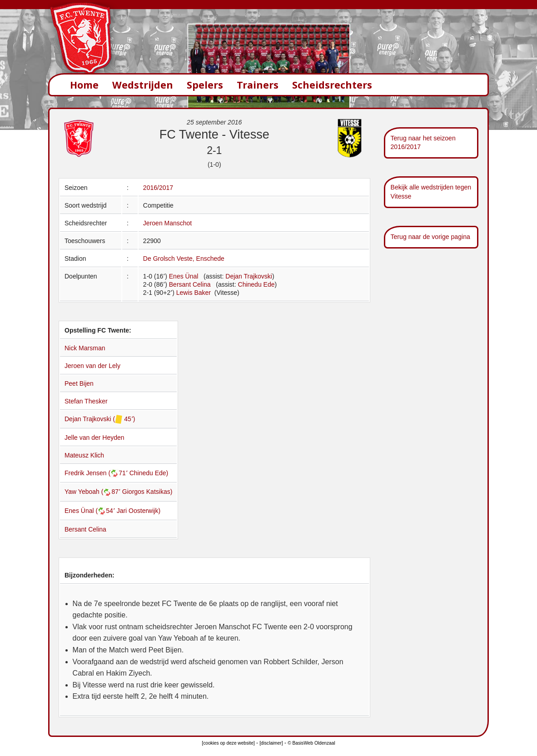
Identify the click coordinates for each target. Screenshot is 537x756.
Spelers (205, 85)
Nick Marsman (85, 348)
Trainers (258, 85)
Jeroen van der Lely (92, 366)
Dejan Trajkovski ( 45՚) (100, 419)
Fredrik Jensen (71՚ (97, 473)
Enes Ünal (184, 276)
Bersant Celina (190, 284)
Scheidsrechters (332, 85)
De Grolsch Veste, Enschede (184, 259)
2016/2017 (158, 188)
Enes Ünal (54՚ (91, 511)
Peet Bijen (79, 383)
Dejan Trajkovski (249, 276)
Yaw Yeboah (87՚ (93, 492)
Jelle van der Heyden (94, 438)
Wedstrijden (143, 85)
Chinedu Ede (256, 284)
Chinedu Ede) (149, 473)
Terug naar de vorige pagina (430, 237)
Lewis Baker (194, 293)
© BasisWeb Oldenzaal (311, 743)
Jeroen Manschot (167, 223)
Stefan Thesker (86, 401)
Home (84, 85)
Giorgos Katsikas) (147, 492)
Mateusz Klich (84, 455)
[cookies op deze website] (228, 743)
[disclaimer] (271, 743)
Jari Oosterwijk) (139, 511)
